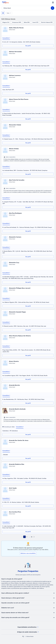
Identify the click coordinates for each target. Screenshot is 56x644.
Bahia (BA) (27, 22)
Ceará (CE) (35, 22)
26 (32, 537)
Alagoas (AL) (6, 22)
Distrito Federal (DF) (47, 22)
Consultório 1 (6, 38)
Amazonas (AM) (17, 22)
